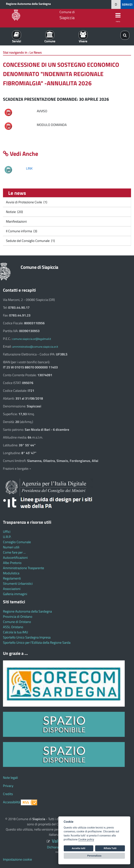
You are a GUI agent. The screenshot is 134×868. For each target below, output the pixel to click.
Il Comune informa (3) (21, 231)
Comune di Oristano (17, 622)
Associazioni (12, 589)
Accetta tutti (79, 848)
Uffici (7, 532)
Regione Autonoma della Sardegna (28, 4)
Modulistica (11, 573)
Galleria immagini (15, 594)
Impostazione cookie (17, 859)
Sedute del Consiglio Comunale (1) (30, 241)
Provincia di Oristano (18, 617)
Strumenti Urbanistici (18, 584)
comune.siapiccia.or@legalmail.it (32, 339)
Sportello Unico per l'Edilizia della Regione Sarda (37, 643)
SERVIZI (127, 4)
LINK (29, 168)
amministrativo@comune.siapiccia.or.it (35, 347)
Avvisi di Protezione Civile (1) (26, 202)
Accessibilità (12, 802)
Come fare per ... (14, 552)
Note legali (10, 778)
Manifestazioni (16, 221)
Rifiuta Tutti (110, 848)
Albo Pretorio (12, 563)
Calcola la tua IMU (16, 632)
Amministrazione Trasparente (24, 568)
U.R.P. (7, 537)
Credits (8, 794)
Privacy (8, 786)
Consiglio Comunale (17, 542)
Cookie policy (86, 840)
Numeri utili (11, 547)
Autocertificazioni (15, 558)
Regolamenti (12, 578)
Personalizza (94, 856)
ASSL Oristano (13, 627)
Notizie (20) (14, 212)
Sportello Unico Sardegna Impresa (27, 637)
